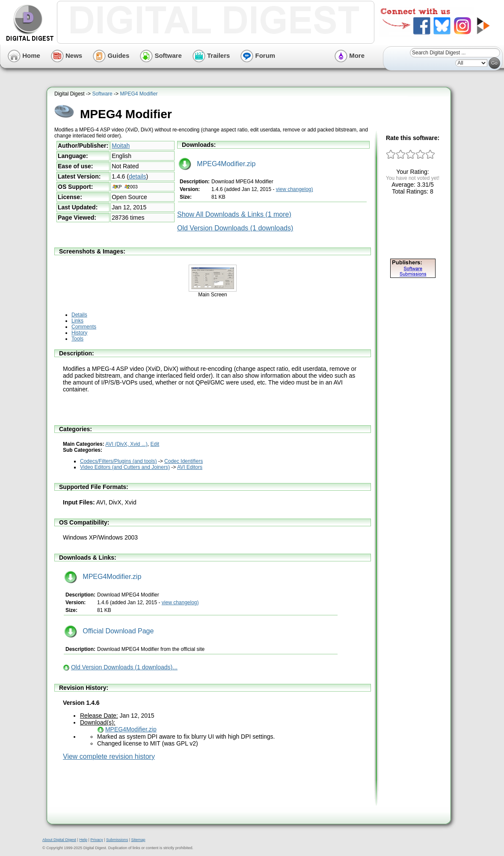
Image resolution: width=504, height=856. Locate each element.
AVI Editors (190, 467)
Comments (84, 327)
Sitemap (138, 840)
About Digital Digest (59, 840)
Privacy (97, 840)
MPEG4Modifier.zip (217, 164)
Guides (111, 55)
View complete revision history (109, 756)
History (79, 333)
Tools (77, 339)
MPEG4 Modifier (139, 94)
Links (77, 321)
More (350, 55)
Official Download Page (109, 631)
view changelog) (295, 189)
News (67, 55)
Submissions (117, 840)
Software (161, 55)
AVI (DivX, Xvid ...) (126, 444)
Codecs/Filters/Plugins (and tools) (118, 461)
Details (79, 315)
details (137, 176)
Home (24, 55)
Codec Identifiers (184, 461)
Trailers (211, 55)
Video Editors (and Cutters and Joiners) (125, 467)
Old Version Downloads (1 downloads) (235, 228)
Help (83, 840)
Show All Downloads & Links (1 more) (234, 214)
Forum (258, 55)
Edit (155, 444)
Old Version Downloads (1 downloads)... (124, 667)
